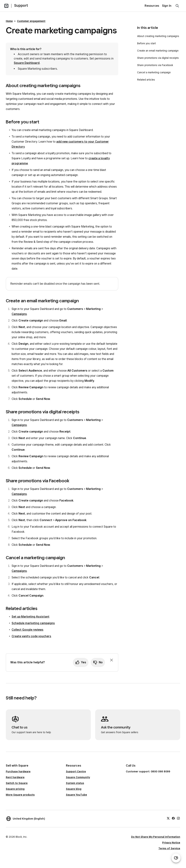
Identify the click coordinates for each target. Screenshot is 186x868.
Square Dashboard (27, 63)
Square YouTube (76, 795)
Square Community (78, 777)
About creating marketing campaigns (158, 36)
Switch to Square (17, 783)
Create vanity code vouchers (31, 636)
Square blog (74, 789)
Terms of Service (169, 848)
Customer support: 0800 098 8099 (148, 771)
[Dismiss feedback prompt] (112, 660)
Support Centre (76, 771)
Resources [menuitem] (152, 6)
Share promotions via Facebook (155, 65)
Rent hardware (15, 777)
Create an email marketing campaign (158, 51)
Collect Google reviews (28, 630)
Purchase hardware (18, 771)
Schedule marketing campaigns (33, 623)
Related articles (146, 80)
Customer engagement (31, 21)
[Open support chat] (176, 858)
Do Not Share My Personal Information (156, 837)
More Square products (20, 795)
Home (9, 21)
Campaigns (19, 314)
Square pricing (15, 789)
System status (75, 783)
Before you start (146, 43)
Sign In (167, 6)
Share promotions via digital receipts (158, 58)
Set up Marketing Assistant (31, 617)
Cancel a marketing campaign (154, 72)
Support (21, 5)
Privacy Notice (171, 843)
